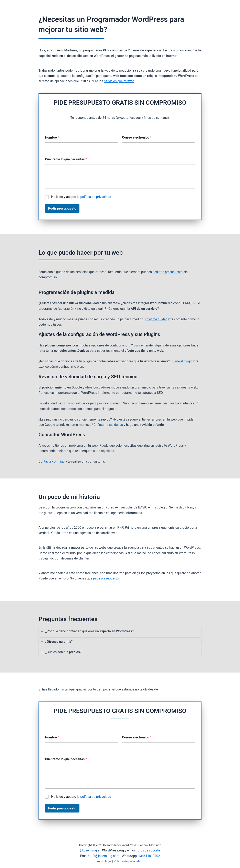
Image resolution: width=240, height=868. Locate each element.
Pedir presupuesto (62, 208)
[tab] (120, 631)
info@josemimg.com (104, 856)
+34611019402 (150, 856)
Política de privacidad (128, 861)
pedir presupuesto (106, 578)
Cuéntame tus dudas (109, 425)
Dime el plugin (183, 361)
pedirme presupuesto (168, 272)
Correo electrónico (137, 137)
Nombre (52, 137)
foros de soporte (149, 850)
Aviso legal (104, 861)
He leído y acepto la (81, 197)
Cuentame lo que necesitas (66, 159)
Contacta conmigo (52, 461)
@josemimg (88, 850)
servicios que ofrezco (120, 81)
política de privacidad (96, 197)
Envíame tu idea (156, 319)
